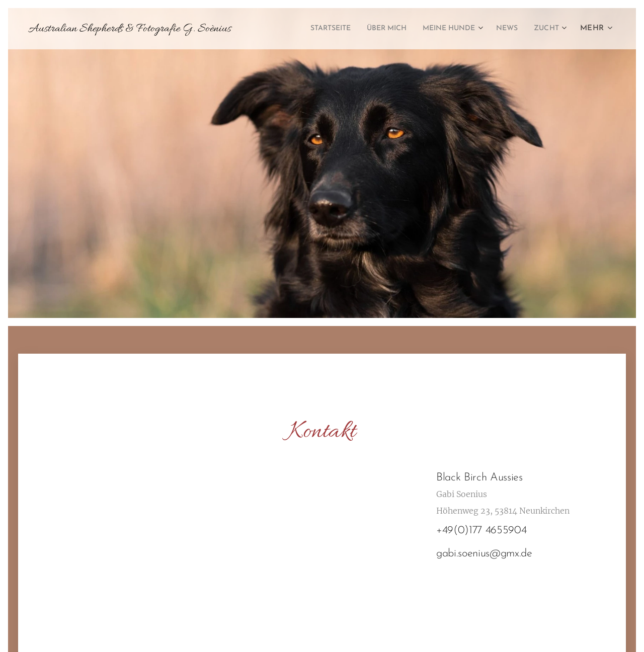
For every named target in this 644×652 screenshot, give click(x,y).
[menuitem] (307, 29)
